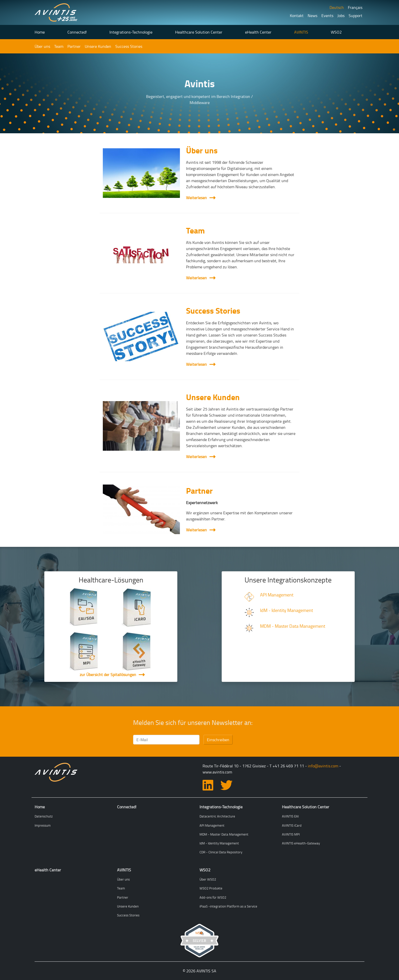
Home (40, 32)
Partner (74, 46)
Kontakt (297, 16)
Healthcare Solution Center (199, 32)
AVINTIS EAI (290, 816)
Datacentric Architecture (217, 816)
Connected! (77, 32)
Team (59, 46)
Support (355, 16)
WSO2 (336, 32)
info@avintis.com (323, 766)
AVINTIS (301, 32)
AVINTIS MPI (291, 834)
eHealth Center (258, 32)
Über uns (42, 46)
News (312, 16)
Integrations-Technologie (131, 32)
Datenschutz (44, 816)
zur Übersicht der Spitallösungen (108, 675)
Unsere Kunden (98, 46)
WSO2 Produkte (211, 888)
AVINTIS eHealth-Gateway (301, 843)
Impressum (43, 825)
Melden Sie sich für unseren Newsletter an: (193, 722)
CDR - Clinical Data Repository (221, 852)
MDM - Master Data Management (293, 626)
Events (327, 16)
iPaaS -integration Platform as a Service (228, 906)
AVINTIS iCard (292, 825)
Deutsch (337, 7)
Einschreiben (218, 740)
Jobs (341, 16)
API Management (277, 595)
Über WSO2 (208, 879)
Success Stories (129, 46)
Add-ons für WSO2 (213, 897)
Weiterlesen (199, 198)
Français (355, 7)
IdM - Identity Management (287, 610)
